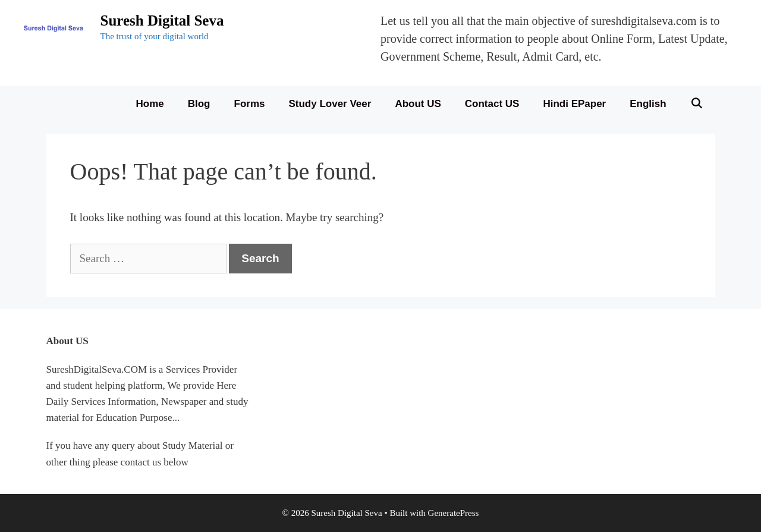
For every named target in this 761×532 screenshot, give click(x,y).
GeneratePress (454, 513)
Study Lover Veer (330, 104)
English (648, 104)
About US (418, 104)
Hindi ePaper (574, 104)
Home (150, 104)
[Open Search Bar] (697, 104)
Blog (199, 104)
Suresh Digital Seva (162, 21)
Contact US (492, 104)
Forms (250, 104)
